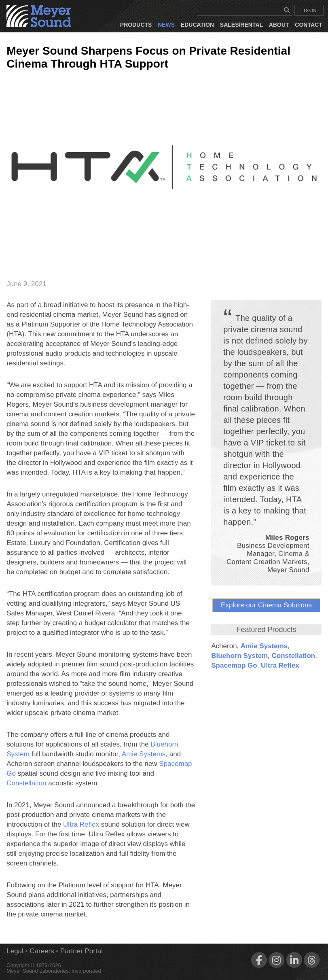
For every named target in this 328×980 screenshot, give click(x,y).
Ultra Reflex (280, 665)
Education (197, 25)
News (166, 25)
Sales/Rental (241, 25)
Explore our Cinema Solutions (266, 605)
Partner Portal (81, 951)
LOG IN (309, 11)
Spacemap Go (234, 665)
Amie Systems (264, 646)
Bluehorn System (239, 656)
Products (136, 25)
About (279, 25)
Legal (15, 951)
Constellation (294, 656)
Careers (42, 951)
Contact (308, 25)
